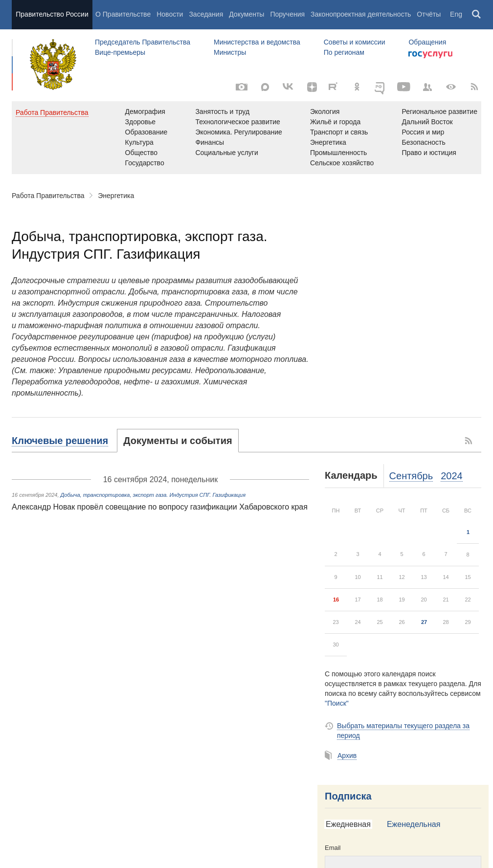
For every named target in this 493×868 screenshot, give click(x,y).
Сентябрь (411, 476)
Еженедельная (414, 824)
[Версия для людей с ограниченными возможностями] (451, 87)
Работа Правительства (48, 196)
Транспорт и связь (339, 132)
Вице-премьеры (120, 52)
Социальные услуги (226, 153)
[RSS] (474, 87)
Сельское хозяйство (342, 163)
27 (424, 622)
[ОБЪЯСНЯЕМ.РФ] (381, 87)
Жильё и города (335, 122)
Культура (139, 142)
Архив (347, 756)
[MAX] (265, 87)
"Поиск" (337, 703)
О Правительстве (123, 14)
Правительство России (52, 14)
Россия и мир (423, 132)
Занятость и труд (222, 111)
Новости (170, 14)
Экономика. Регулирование (238, 132)
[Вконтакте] (289, 87)
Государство (145, 163)
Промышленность (338, 153)
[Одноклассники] (357, 87)
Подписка (348, 796)
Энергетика (328, 142)
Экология (325, 111)
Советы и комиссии (355, 42)
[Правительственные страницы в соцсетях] (427, 87)
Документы (246, 14)
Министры (230, 52)
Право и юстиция (429, 153)
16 (336, 600)
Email (333, 848)
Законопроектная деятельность (361, 14)
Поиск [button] (477, 15)
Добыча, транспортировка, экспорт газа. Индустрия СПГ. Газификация (153, 495)
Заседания (206, 14)
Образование (146, 132)
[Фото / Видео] (242, 87)
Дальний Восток (427, 122)
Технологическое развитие (237, 122)
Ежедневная (348, 824)
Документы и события (178, 441)
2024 (452, 476)
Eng (456, 14)
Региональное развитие (439, 111)
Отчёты (429, 14)
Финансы (210, 142)
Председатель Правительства (143, 42)
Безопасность (423, 142)
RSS (469, 441)
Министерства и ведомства (257, 42)
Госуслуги (430, 55)
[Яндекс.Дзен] (312, 87)
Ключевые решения (60, 441)
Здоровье (141, 122)
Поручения (287, 14)
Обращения (427, 42)
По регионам (344, 52)
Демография (145, 111)
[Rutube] (335, 86)
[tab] (65, 441)
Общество (142, 153)
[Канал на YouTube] (404, 87)
